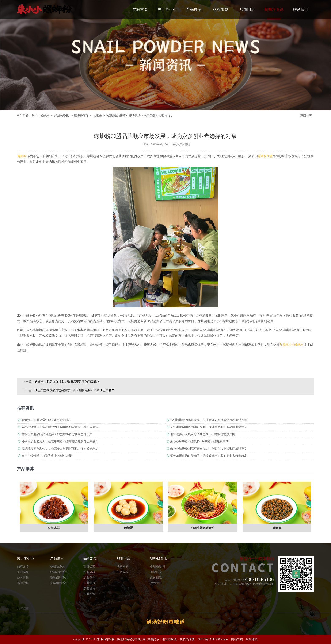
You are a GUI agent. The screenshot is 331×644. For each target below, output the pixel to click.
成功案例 (123, 567)
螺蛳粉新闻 (81, 116)
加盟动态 (156, 572)
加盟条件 (89, 577)
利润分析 (89, 572)
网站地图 (252, 639)
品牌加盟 (220, 9)
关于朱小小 (167, 9)
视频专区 (156, 583)
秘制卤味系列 (59, 577)
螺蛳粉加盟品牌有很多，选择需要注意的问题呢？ (67, 382)
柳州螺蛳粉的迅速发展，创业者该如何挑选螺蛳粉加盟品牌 (209, 420)
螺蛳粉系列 (58, 567)
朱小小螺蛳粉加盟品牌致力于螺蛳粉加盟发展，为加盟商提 (60, 427)
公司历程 (23, 577)
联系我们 (301, 9)
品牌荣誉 (23, 583)
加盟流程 (89, 588)
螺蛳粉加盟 (265, 156)
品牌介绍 (23, 567)
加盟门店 (247, 9)
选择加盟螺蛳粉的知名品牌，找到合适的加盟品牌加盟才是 (209, 427)
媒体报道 (156, 577)
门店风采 (123, 572)
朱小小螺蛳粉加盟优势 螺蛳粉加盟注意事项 (199, 441)
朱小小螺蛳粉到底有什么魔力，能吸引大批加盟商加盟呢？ (209, 449)
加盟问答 (89, 594)
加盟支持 (89, 583)
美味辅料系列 (59, 583)
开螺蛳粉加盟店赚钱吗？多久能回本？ (47, 420)
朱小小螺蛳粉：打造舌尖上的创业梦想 (47, 456)
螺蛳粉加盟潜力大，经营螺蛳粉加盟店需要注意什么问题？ (60, 441)
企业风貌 (23, 572)
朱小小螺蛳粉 (41, 116)
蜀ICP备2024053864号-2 (213, 639)
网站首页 (140, 9)
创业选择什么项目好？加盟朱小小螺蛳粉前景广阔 (203, 434)
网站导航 (237, 639)
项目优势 (89, 567)
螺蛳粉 (22, 156)
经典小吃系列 (59, 572)
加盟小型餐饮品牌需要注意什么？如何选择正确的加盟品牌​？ (75, 390)
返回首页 (306, 116)
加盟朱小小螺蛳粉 (292, 345)
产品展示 (194, 9)
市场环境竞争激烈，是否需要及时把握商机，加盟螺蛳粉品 (60, 449)
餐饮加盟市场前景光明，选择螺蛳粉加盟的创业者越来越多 (209, 456)
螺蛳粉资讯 (274, 13)
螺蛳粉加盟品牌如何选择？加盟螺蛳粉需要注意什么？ (57, 434)
